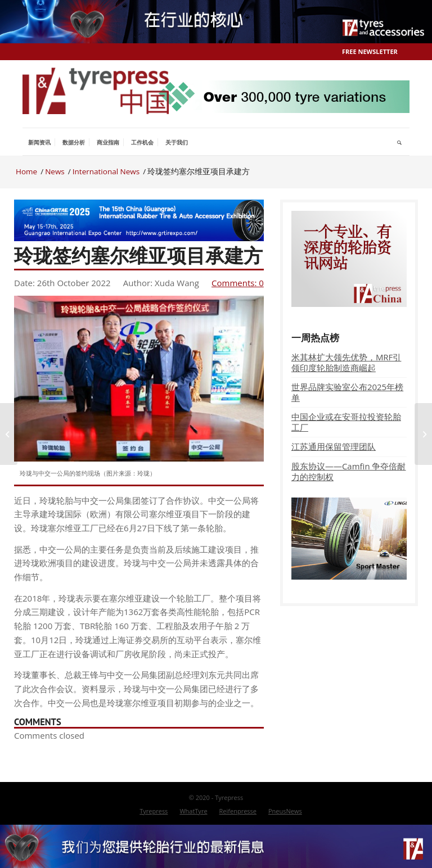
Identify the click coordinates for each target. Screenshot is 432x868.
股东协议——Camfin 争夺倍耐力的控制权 (349, 471)
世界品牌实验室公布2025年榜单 (347, 392)
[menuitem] (39, 142)
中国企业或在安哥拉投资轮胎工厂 (346, 422)
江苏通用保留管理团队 (334, 446)
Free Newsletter (370, 51)
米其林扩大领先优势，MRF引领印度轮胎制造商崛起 (346, 362)
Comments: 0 (238, 283)
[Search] (400, 142)
